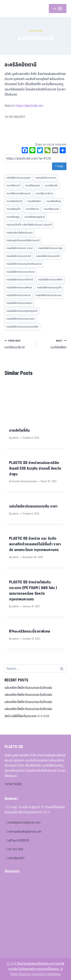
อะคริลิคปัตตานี (14, 201)
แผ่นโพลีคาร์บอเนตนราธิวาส (20, 272)
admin (15, 438)
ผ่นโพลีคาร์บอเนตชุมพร (18, 178)
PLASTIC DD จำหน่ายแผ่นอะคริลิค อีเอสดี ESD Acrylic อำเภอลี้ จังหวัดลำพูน (35, 469)
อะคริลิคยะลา (32, 209)
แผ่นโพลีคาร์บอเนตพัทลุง (19, 288)
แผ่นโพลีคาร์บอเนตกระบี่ (19, 256)
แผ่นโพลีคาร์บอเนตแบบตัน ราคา (33, 506)
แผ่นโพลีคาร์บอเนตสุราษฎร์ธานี (22, 311)
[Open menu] (58, 9)
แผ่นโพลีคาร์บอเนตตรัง (48, 256)
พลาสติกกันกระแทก (46, 178)
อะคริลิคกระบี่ (13, 186)
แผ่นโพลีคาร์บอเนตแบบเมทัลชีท (22, 327)
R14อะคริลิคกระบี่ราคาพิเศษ (30, 631)
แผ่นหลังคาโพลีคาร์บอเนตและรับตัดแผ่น (28, 688)
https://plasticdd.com (29, 106)
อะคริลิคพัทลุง (54, 201)
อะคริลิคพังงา (34, 201)
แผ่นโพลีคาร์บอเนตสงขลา (19, 303)
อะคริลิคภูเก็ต (13, 209)
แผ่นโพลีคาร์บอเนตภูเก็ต (49, 288)
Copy (59, 166)
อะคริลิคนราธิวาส (44, 194)
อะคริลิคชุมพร (32, 186)
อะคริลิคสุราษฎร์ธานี (34, 217)
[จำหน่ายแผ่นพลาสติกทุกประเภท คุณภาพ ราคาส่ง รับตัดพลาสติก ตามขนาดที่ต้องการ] (10, 9)
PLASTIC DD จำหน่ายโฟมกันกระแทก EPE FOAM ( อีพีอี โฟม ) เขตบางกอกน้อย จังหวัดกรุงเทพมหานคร (33, 591)
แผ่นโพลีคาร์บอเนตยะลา (18, 295)
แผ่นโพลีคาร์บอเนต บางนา (20, 248)
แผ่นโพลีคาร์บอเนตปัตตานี (20, 280)
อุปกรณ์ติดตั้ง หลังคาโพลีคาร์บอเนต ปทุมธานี (29, 225)
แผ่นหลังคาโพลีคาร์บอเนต (20, 233)
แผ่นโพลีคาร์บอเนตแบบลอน (20, 319)
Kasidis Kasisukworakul (25, 481)
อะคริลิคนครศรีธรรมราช (18, 194)
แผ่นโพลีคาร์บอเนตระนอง (48, 295)
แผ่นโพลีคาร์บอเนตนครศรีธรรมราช (24, 264)
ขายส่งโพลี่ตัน (19, 430)
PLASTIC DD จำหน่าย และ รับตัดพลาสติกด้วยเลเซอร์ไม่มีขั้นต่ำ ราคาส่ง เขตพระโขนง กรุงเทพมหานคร (35, 544)
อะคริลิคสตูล (13, 217)
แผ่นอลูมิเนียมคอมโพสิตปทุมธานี (23, 241)
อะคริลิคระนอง (51, 209)
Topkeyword (35, 31)
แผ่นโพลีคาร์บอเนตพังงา (50, 280)
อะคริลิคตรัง (51, 186)
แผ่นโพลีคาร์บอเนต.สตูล (50, 248)
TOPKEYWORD (13, 784)
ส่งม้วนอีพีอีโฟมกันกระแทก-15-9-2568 (27, 716)
